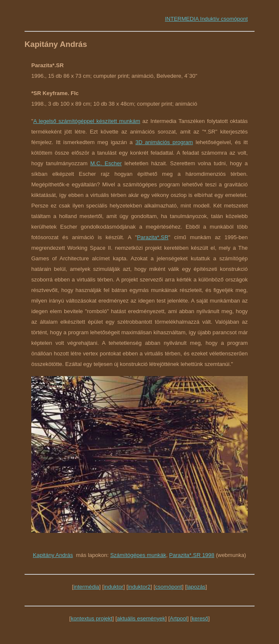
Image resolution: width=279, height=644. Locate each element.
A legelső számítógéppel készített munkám (87, 121)
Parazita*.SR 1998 (192, 555)
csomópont (169, 587)
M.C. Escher (106, 163)
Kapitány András (53, 555)
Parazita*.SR (153, 237)
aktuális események (141, 618)
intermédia (86, 587)
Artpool (179, 618)
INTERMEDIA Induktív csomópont (206, 19)
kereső (200, 618)
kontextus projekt (91, 618)
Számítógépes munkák (138, 555)
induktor (113, 587)
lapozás (196, 587)
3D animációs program (164, 142)
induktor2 (139, 587)
